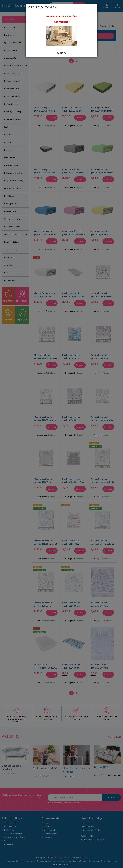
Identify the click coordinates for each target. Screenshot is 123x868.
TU (65, 53)
